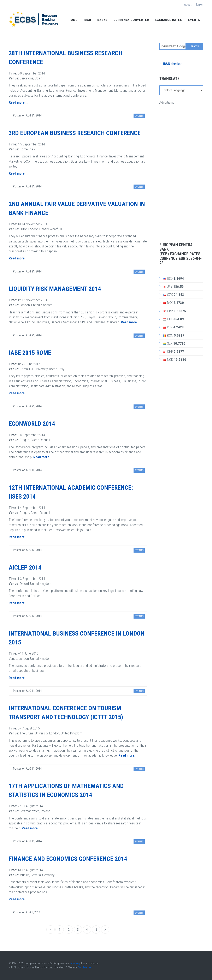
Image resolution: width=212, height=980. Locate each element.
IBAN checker (172, 64)
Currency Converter (131, 20)
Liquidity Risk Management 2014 (55, 289)
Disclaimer (84, 967)
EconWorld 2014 (32, 424)
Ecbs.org (75, 963)
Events (194, 20)
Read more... (18, 102)
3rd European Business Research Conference (75, 133)
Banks (102, 20)
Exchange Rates (169, 20)
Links (199, 5)
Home (73, 20)
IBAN (87, 20)
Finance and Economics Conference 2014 (68, 859)
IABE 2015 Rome (30, 353)
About (188, 5)
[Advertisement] (181, 167)
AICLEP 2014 (25, 567)
